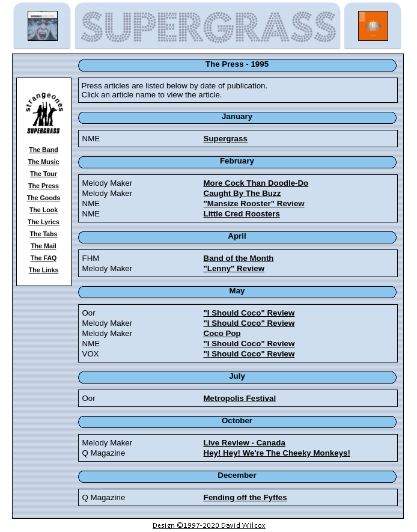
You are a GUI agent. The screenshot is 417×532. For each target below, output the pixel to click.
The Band (44, 150)
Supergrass (226, 139)
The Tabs (44, 234)
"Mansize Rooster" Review (254, 203)
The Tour (44, 174)
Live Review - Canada (245, 443)
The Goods (44, 198)
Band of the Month (239, 258)
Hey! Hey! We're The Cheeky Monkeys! (277, 453)
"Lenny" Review (234, 268)
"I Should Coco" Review (249, 313)
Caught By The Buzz (242, 193)
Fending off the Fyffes (245, 497)
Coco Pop (222, 333)
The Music (43, 162)
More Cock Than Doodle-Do (256, 183)
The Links (44, 270)
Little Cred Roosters (242, 214)
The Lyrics (44, 222)
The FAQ (44, 258)
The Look (44, 210)
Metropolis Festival (240, 398)
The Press (44, 186)
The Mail (44, 246)
